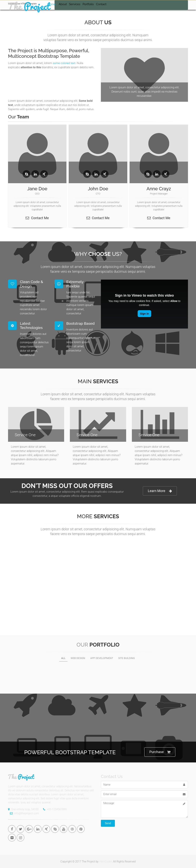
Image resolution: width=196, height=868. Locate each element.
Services (75, 4)
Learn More (160, 491)
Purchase (160, 752)
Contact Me (37, 218)
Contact (101, 4)
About (63, 4)
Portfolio (88, 4)
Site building (127, 658)
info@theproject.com (23, 813)
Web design (78, 658)
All (63, 658)
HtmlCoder (105, 861)
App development (102, 658)
